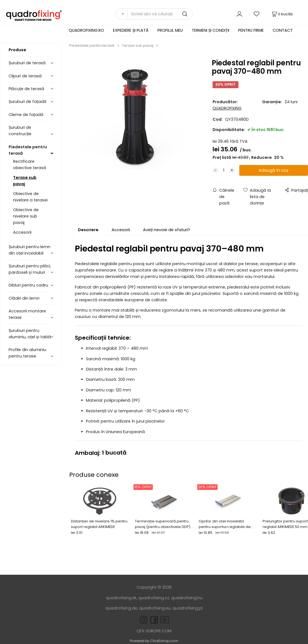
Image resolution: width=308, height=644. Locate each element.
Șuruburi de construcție (20, 131)
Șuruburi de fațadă (28, 102)
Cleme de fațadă (26, 115)
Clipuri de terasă (25, 76)
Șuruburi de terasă (27, 63)
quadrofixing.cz (154, 598)
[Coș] (282, 14)
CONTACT (283, 30)
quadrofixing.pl (188, 608)
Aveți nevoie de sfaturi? (167, 230)
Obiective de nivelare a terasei (30, 197)
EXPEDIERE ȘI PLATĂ (131, 30)
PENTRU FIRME (251, 30)
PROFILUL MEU (170, 30)
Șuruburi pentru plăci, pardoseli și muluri (30, 269)
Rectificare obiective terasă (30, 165)
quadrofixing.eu (155, 608)
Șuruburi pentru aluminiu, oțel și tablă (30, 334)
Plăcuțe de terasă (26, 89)
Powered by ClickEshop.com (154, 641)
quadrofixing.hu (187, 598)
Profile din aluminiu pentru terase (27, 353)
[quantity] (224, 170)
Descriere (88, 230)
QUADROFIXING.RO (86, 30)
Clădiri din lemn (24, 298)
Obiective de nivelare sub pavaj (26, 216)
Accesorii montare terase (27, 314)
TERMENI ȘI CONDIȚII (210, 30)
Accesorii (22, 232)
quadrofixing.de (121, 608)
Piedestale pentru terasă (28, 150)
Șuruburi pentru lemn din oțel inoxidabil (29, 250)
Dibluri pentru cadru (28, 285)
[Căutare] (121, 14)
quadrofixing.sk (121, 598)
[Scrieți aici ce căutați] (160, 14)
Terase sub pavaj (25, 181)
